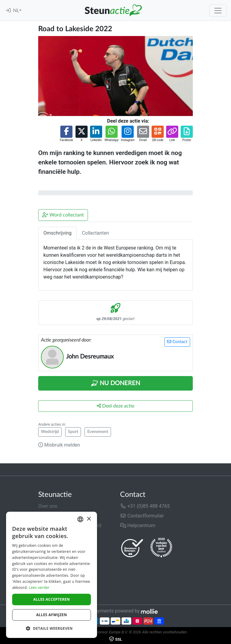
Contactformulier (142, 516)
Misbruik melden (59, 445)
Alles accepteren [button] (52, 599)
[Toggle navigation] (218, 11)
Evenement (98, 432)
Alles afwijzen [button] (52, 615)
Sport (73, 432)
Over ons (48, 506)
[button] (66, 134)
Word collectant (63, 215)
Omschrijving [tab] (57, 233)
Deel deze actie (115, 406)
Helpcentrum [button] (138, 525)
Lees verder (39, 588)
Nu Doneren (115, 383)
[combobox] (80, 519)
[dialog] (52, 575)
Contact (177, 342)
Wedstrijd (50, 432)
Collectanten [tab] (95, 233)
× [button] (89, 519)
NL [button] (16, 11)
